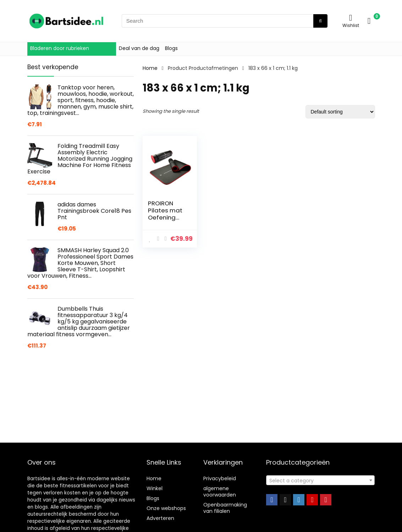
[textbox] (320, 481)
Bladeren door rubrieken (60, 48)
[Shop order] (340, 112)
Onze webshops (166, 508)
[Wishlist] (351, 18)
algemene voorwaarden (220, 492)
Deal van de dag (139, 48)
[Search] (320, 21)
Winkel (155, 488)
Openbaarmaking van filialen (225, 508)
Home (150, 68)
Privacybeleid (220, 478)
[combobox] (320, 480)
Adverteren (160, 518)
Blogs (171, 48)
